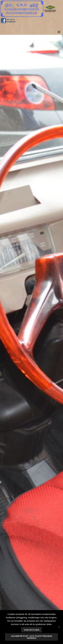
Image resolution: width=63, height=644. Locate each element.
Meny (59, 36)
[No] (59, 627)
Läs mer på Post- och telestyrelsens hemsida (32, 637)
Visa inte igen (32, 630)
